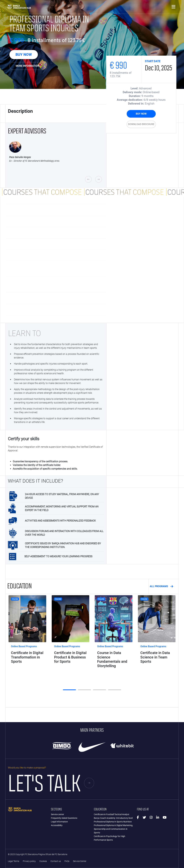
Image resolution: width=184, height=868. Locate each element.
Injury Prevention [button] (54, 221)
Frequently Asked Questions (64, 818)
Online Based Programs (24, 646)
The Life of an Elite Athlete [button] (54, 310)
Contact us (56, 861)
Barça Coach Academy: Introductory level (113, 818)
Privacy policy (29, 861)
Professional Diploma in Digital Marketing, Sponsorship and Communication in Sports (113, 829)
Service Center (80, 861)
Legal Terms (14, 861)
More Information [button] (27, 66)
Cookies (43, 861)
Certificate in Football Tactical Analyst (112, 814)
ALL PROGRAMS (161, 586)
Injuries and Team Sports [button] (54, 210)
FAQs (67, 861)
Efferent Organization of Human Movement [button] (54, 298)
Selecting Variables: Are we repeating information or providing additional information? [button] (54, 285)
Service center (57, 814)
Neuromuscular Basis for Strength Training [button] (54, 244)
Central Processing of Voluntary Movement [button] (54, 255)
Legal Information (59, 822)
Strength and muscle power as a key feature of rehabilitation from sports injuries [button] (54, 269)
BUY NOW (24, 55)
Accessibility (57, 825)
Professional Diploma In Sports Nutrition (113, 822)
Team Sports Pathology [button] (54, 233)
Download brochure (141, 124)
